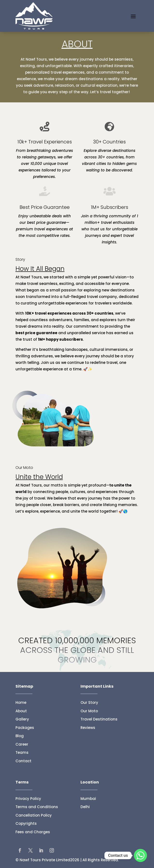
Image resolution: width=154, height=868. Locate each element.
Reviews (88, 728)
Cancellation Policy (34, 815)
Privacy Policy (28, 799)
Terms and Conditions (37, 807)
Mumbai (88, 799)
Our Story (89, 702)
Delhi (85, 807)
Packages (25, 728)
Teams (22, 752)
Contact (23, 761)
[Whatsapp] (140, 855)
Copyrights (26, 823)
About (21, 711)
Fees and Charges (33, 832)
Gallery (22, 719)
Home (21, 702)
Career (22, 744)
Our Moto (89, 711)
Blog (20, 736)
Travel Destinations (99, 719)
